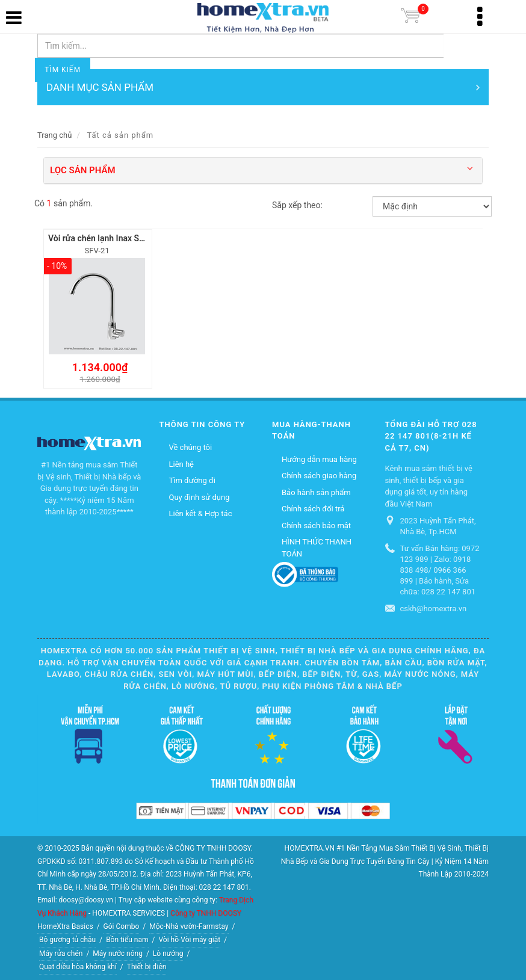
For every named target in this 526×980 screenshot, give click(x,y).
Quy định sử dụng (200, 496)
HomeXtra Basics (65, 925)
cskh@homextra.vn (434, 608)
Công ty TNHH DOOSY (206, 913)
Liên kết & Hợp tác (201, 513)
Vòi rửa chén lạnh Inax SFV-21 (105, 238)
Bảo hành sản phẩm (316, 491)
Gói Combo (122, 925)
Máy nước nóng (118, 952)
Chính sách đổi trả (313, 508)
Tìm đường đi (192, 480)
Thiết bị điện (147, 966)
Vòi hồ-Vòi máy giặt (189, 939)
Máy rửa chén (61, 952)
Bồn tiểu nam (127, 939)
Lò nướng (168, 952)
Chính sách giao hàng (319, 475)
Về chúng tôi (191, 447)
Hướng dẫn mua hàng (319, 458)
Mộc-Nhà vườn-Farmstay (189, 925)
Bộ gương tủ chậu (67, 939)
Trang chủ (54, 135)
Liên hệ (182, 463)
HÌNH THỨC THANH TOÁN (317, 547)
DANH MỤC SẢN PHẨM (263, 87)
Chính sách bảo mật (316, 524)
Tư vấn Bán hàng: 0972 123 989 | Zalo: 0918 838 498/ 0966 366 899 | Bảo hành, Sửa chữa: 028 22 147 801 (440, 569)
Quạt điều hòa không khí (78, 966)
